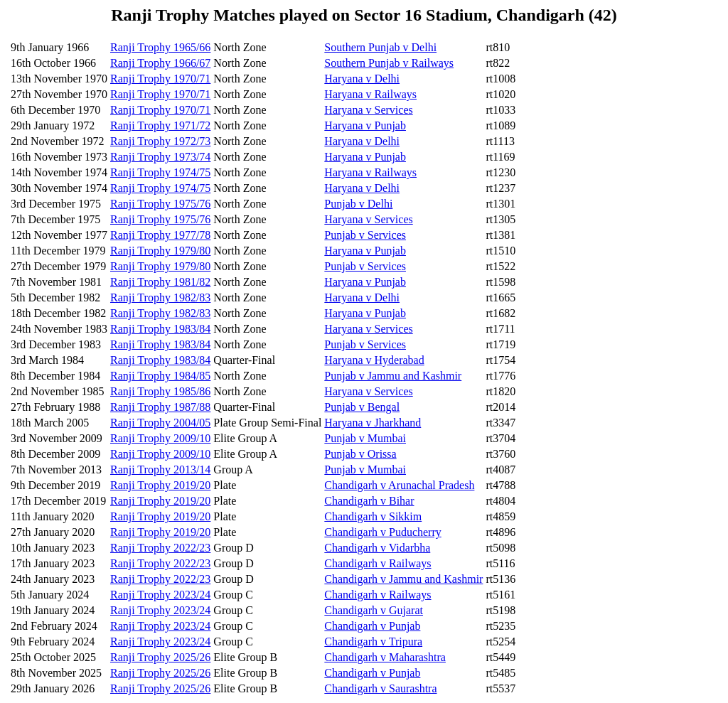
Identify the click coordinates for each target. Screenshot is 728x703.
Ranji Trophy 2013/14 (160, 469)
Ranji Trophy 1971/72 (160, 125)
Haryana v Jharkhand (373, 423)
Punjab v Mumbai (365, 438)
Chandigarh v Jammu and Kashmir (403, 579)
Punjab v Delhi (358, 204)
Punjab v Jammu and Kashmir (393, 376)
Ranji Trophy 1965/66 (160, 47)
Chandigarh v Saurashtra (380, 688)
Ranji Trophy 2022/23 (160, 548)
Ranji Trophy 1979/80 (160, 251)
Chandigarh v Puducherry (382, 532)
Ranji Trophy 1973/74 (160, 157)
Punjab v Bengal (362, 407)
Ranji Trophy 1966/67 (160, 63)
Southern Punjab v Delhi (380, 47)
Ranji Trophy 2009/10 (160, 438)
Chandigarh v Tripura (373, 642)
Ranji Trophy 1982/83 (160, 297)
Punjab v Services (365, 235)
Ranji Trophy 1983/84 (160, 329)
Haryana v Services (368, 110)
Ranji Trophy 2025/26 (160, 657)
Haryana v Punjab (365, 125)
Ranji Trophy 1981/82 (160, 282)
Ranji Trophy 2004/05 (160, 423)
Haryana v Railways (370, 94)
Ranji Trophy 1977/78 (160, 235)
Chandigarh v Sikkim (373, 516)
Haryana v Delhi (362, 79)
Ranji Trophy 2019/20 (160, 485)
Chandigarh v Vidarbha (377, 548)
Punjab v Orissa (360, 454)
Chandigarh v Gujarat (374, 610)
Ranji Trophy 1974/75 (160, 172)
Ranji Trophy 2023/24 (160, 595)
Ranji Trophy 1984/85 (160, 376)
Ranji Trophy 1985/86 (160, 391)
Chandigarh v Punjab (372, 626)
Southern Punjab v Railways (389, 63)
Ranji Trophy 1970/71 (160, 79)
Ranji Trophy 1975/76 (160, 204)
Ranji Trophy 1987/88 (160, 407)
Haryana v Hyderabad (374, 360)
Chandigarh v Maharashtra (385, 657)
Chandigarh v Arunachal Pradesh (399, 485)
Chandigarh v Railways (378, 563)
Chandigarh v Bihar (369, 501)
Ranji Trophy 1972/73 (160, 141)
